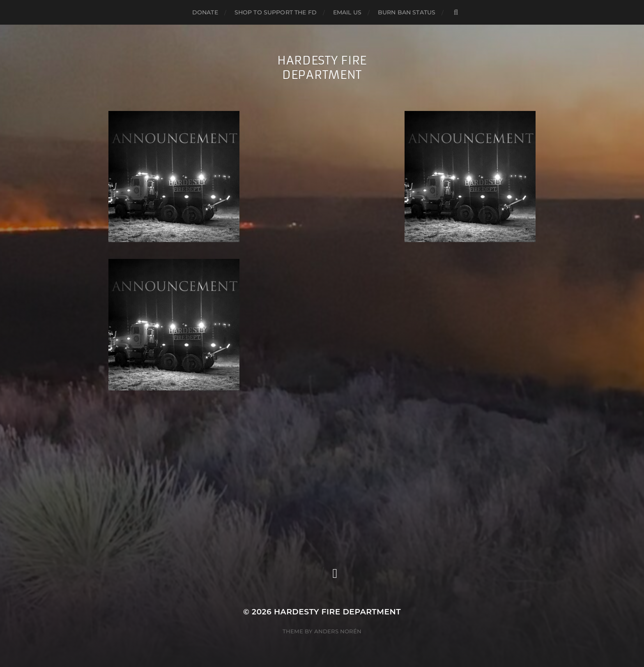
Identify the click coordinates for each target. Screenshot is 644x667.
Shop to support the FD (276, 12)
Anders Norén (338, 631)
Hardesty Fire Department (322, 68)
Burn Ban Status (407, 12)
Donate (205, 12)
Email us (347, 12)
